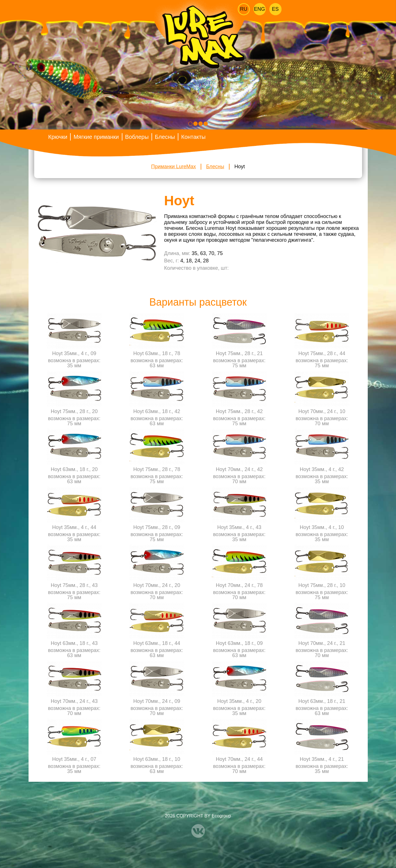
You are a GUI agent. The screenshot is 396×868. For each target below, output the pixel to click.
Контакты (193, 137)
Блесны (165, 137)
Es (275, 9)
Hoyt (240, 167)
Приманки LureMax (174, 167)
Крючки (58, 137)
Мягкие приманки (96, 137)
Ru (244, 9)
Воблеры (137, 137)
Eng (260, 9)
